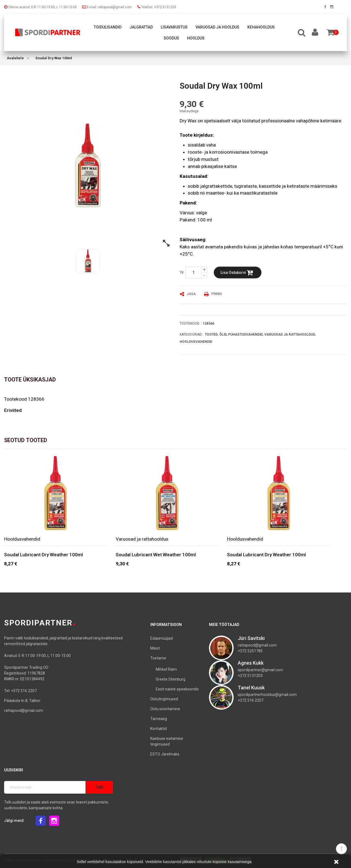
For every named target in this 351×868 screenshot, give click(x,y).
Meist (155, 648)
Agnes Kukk (251, 663)
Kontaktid (158, 729)
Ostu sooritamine (165, 709)
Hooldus (196, 38)
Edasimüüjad (162, 638)
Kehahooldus (261, 27)
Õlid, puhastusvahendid (241, 335)
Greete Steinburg (171, 679)
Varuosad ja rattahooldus (290, 335)
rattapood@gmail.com (24, 710)
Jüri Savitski (251, 638)
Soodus (171, 38)
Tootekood (189, 324)
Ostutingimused (164, 699)
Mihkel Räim (166, 669)
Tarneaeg (159, 719)
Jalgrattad (141, 27)
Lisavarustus (174, 27)
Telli (99, 787)
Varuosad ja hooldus (217, 27)
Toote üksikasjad (30, 380)
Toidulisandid (108, 27)
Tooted (211, 335)
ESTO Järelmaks (165, 754)
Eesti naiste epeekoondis (177, 689)
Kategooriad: (191, 335)
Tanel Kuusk (251, 688)
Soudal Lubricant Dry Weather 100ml (43, 555)
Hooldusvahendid (196, 342)
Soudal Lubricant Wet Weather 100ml (156, 555)
